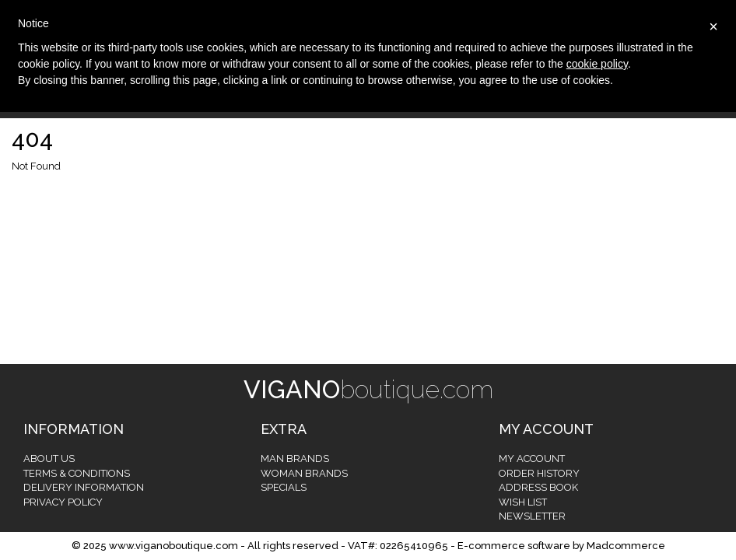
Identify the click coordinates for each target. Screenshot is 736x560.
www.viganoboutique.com (173, 546)
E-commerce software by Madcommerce (561, 546)
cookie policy (597, 64)
